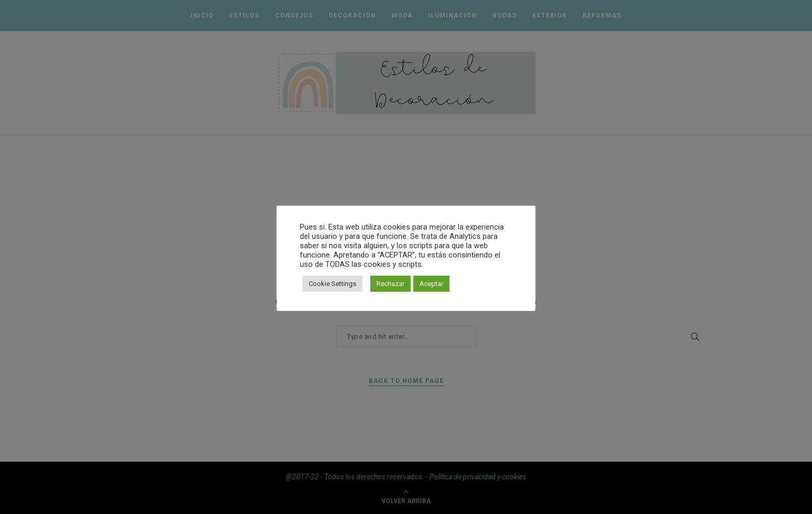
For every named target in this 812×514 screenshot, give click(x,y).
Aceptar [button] (431, 284)
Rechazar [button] (390, 284)
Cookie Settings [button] (332, 284)
